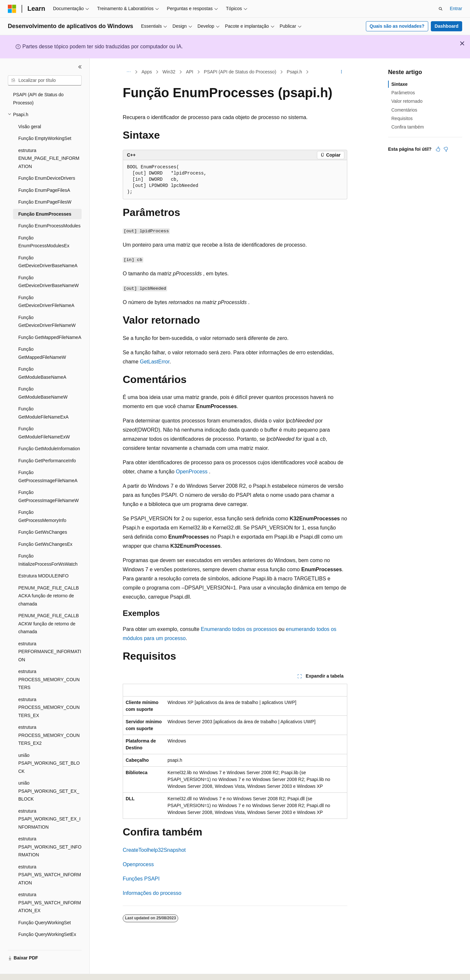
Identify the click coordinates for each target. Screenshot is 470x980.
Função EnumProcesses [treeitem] (45, 206)
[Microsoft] (12, 9)
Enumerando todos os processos (239, 629)
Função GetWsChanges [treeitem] (43, 524)
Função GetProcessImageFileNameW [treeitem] (48, 489)
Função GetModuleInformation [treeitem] (49, 441)
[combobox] (45, 81)
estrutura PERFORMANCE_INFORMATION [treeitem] (50, 644)
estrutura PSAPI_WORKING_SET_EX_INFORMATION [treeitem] (49, 811)
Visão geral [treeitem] (30, 119)
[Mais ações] (342, 72)
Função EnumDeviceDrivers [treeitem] (47, 170)
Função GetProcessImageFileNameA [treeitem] (48, 469)
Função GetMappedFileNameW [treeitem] (42, 345)
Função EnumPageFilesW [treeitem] (45, 194)
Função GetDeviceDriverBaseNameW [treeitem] (48, 274)
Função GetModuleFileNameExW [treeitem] (44, 425)
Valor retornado (407, 101)
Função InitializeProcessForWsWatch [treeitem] (48, 552)
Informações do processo (152, 893)
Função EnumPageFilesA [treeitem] (44, 182)
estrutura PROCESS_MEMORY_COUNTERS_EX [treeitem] (49, 700)
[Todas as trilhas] (128, 72)
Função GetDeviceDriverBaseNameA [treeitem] (48, 254)
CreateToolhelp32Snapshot (154, 850)
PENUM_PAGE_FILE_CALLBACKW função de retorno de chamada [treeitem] (49, 616)
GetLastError (155, 362)
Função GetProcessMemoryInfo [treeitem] (42, 508)
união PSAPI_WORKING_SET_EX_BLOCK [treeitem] (49, 783)
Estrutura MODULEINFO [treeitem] (43, 568)
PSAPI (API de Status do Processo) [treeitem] (38, 91)
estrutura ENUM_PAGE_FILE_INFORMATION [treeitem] (49, 151)
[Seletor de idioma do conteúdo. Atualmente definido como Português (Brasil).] (34, 969)
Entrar (456, 8)
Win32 (169, 72)
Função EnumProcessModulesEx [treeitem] (44, 234)
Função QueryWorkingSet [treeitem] (45, 915)
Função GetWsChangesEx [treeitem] (45, 536)
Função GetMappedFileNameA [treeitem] (50, 329)
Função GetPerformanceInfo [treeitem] (47, 453)
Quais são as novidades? (397, 26)
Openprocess (138, 864)
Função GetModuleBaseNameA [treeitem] (42, 365)
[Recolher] (80, 67)
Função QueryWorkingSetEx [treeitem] (47, 926)
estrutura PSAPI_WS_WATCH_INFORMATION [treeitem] (50, 867)
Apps (147, 72)
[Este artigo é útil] (438, 149)
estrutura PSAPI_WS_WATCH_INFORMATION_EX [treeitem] (50, 895)
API (190, 72)
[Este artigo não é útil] (446, 149)
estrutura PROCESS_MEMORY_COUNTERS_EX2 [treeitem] (49, 727)
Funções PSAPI (141, 879)
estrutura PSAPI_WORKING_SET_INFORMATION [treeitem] (50, 839)
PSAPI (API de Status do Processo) (240, 72)
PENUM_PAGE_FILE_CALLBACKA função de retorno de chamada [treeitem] (49, 588)
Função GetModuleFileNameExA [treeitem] (43, 405)
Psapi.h (295, 72)
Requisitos (402, 118)
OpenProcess (192, 472)
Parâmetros (403, 93)
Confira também (408, 127)
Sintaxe (399, 84)
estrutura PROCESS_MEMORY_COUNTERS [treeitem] (49, 672)
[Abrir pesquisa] (441, 9)
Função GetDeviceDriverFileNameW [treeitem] (47, 314)
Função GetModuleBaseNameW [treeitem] (43, 385)
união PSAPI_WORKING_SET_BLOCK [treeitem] (49, 755)
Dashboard (446, 26)
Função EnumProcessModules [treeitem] (49, 218)
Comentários (404, 110)
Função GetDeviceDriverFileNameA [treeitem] (46, 294)
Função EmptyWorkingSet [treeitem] (45, 130)
